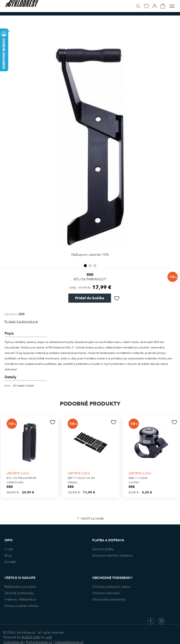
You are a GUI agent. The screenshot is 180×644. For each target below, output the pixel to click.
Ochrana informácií (106, 593)
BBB (22, 314)
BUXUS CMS (31, 637)
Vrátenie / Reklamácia (20, 599)
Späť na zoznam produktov (9, 31)
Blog (8, 556)
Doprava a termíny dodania (112, 556)
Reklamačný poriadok (20, 587)
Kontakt (10, 562)
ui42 (49, 637)
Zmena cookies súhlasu (21, 606)
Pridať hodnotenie (21, 322)
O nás (9, 549)
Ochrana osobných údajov (112, 587)
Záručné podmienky (19, 593)
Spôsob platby (103, 549)
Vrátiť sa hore (92, 519)
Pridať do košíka (90, 298)
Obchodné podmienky (109, 599)
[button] (85, 266)
